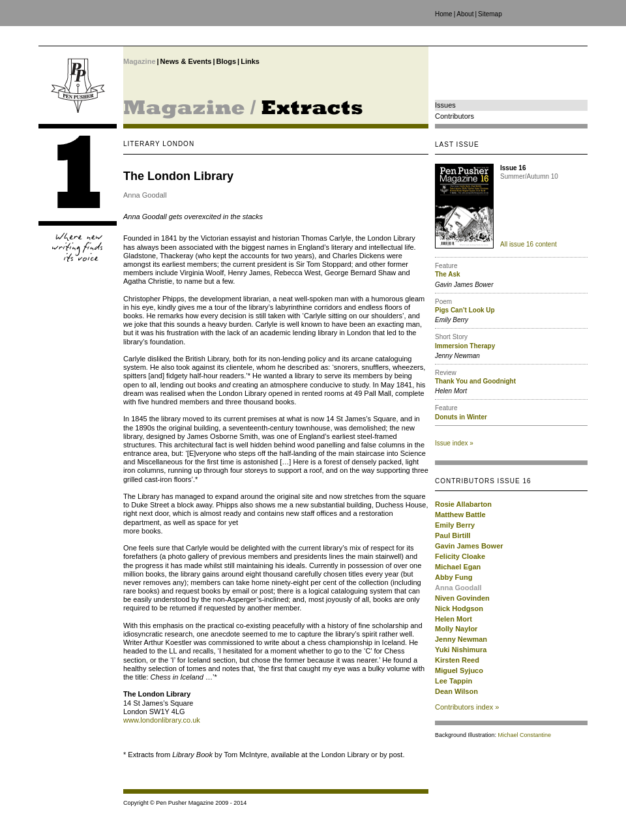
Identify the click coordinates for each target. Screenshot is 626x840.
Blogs (227, 61)
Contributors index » (467, 707)
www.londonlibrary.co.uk (162, 720)
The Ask (448, 274)
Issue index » (454, 443)
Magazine (140, 61)
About (465, 14)
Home (444, 14)
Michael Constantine (525, 735)
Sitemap (490, 14)
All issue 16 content (529, 244)
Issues (445, 105)
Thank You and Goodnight (475, 381)
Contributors (455, 116)
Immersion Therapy (465, 346)
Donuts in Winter (461, 417)
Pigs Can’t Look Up (465, 310)
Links (250, 61)
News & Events (186, 61)
